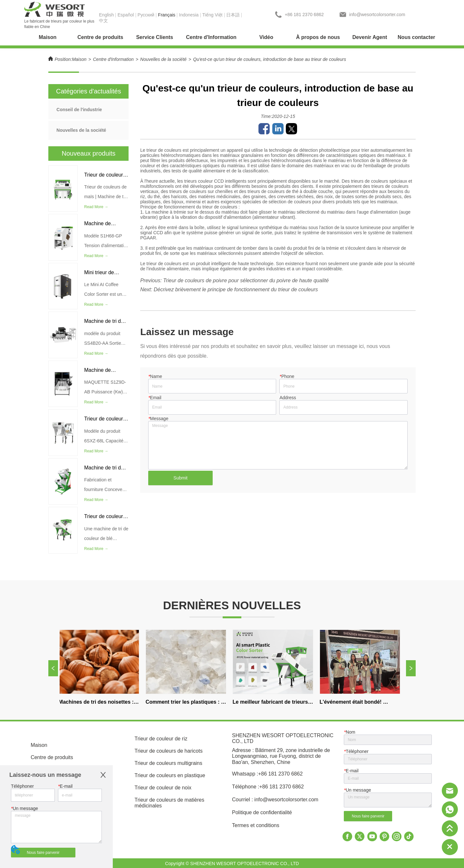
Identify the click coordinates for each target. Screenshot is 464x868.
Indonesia (189, 15)
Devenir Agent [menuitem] (370, 37)
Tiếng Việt (213, 15)
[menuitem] (100, 37)
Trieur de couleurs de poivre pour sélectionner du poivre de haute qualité (246, 280)
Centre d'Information (113, 59)
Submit (180, 478)
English (106, 15)
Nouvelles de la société (163, 59)
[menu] (232, 37)
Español (126, 15)
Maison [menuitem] (48, 37)
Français (167, 15)
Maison (79, 59)
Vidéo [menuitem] (266, 37)
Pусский (146, 15)
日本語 (233, 15)
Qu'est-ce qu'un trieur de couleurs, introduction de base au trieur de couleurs (270, 59)
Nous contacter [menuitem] (416, 37)
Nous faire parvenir (43, 853)
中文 (103, 21)
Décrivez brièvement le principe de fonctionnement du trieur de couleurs (236, 289)
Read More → (96, 207)
